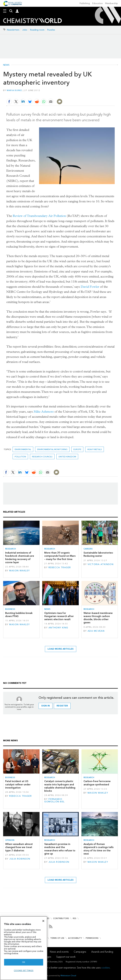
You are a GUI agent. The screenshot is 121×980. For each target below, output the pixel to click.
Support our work (66, 957)
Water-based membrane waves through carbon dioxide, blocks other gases (98, 618)
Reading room (37, 30)
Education (98, 3)
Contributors (61, 918)
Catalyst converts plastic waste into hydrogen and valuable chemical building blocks (60, 786)
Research (11, 549)
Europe (77, 449)
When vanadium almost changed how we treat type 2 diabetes (19, 847)
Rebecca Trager (60, 567)
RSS (75, 918)
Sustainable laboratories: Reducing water (98, 554)
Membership (112, 3)
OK (24, 962)
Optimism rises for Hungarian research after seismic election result (59, 616)
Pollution (20, 457)
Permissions (92, 938)
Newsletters (13, 30)
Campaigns (80, 952)
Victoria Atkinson (101, 564)
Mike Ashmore (44, 412)
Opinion (10, 840)
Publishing (85, 3)
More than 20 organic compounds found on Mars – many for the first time (60, 556)
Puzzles (51, 30)
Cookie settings (24, 970)
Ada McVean (96, 631)
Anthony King (58, 628)
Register (62, 706)
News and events (59, 952)
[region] (24, 948)
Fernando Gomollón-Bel (54, 800)
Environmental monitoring (52, 449)
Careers (88, 549)
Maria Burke (14, 90)
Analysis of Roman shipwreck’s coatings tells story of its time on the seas (98, 849)
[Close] (43, 921)
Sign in (46, 706)
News (6, 65)
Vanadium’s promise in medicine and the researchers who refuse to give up (60, 849)
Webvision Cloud (68, 976)
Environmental (23, 449)
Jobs (25, 30)
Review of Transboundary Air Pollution (39, 216)
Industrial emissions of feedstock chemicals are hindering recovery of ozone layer (20, 557)
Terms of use (57, 938)
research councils (42, 457)
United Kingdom (67, 457)
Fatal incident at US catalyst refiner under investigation (18, 784)
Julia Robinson (20, 859)
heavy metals (95, 449)
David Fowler (90, 287)
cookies (106, 968)
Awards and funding (102, 952)
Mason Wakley (20, 571)
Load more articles (61, 649)
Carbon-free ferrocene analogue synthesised (97, 783)
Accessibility (75, 938)
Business (10, 609)
